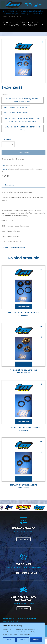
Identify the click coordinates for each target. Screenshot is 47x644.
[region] (22, 633)
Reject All (23, 640)
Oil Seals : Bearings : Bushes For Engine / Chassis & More (23, 14)
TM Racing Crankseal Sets (24, 485)
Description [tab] (10, 185)
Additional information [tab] (15, 248)
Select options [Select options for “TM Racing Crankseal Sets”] (24, 479)
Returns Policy (34, 618)
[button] (42, 42)
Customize (9, 640)
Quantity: (7, 139)
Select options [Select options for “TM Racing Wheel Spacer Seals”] (24, 307)
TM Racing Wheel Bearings (24, 370)
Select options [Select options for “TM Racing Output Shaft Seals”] (24, 422)
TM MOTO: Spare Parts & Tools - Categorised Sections (26, 11)
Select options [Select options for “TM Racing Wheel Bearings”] (24, 364)
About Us (6, 621)
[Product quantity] (8, 144)
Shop (5, 11)
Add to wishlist (9, 159)
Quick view (41, 269)
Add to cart (24, 153)
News (12, 621)
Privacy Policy (23, 618)
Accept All (36, 640)
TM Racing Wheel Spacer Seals (24, 313)
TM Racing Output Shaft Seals (24, 428)
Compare (21, 159)
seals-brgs (5, 95)
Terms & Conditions (9, 618)
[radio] (22, 100)
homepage (8, 21)
